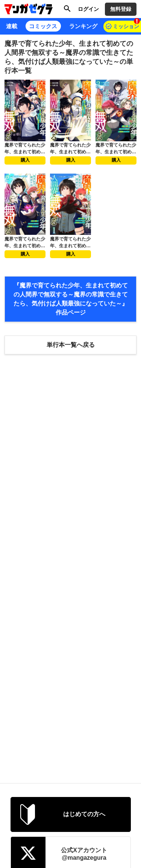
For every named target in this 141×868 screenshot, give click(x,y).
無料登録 (121, 9)
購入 (25, 160)
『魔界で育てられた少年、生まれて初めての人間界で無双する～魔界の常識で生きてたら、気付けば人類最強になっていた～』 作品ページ (71, 299)
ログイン (88, 9)
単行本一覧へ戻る (71, 345)
